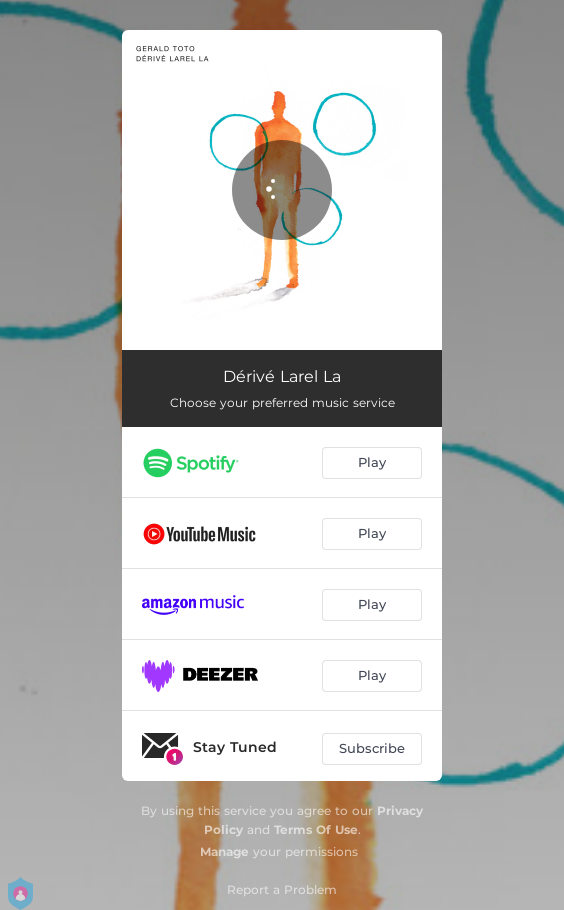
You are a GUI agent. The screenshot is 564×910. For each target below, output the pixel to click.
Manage (224, 851)
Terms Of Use (316, 829)
